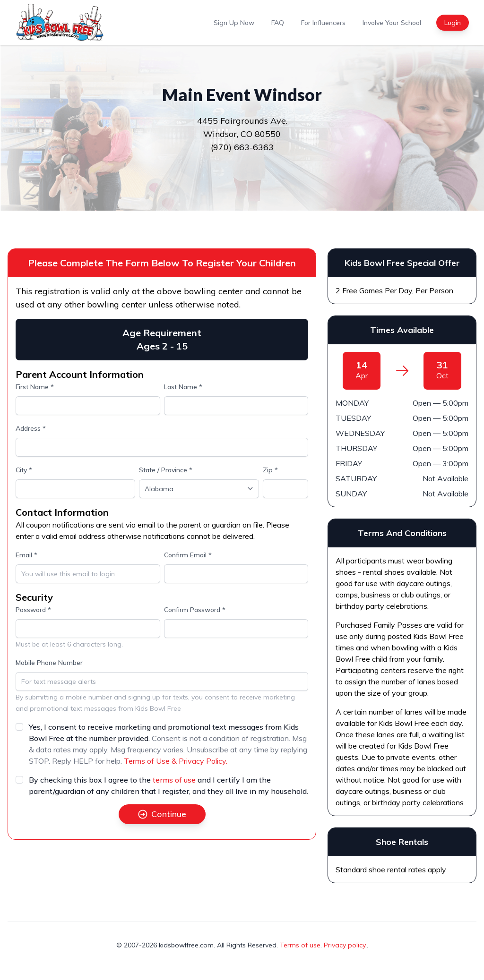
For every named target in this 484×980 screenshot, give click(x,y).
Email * (26, 555)
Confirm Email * (188, 555)
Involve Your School (392, 23)
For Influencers (323, 23)
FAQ (278, 23)
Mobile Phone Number (49, 663)
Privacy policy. (345, 945)
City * (24, 470)
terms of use (174, 780)
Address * (31, 428)
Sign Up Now (234, 23)
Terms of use (300, 945)
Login (453, 23)
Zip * (270, 470)
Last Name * (183, 387)
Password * (33, 610)
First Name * (35, 387)
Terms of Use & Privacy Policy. (176, 761)
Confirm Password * (195, 610)
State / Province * (166, 470)
